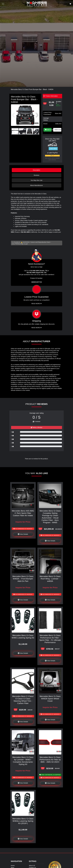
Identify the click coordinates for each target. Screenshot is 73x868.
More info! (58, 113)
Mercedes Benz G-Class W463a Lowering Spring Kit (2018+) (23, 821)
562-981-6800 (25, 232)
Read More (36, 304)
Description (37, 170)
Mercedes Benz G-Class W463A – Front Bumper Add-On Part (23, 579)
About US (32, 866)
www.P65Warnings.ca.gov (20, 244)
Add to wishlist (58, 130)
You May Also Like (36, 180)
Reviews (36, 175)
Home (13, 866)
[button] (37, 115)
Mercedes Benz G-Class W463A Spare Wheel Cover (50, 699)
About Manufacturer (36, 185)
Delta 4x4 (58, 124)
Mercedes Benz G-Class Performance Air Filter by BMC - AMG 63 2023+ (50, 760)
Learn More (53, 149)
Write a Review (37, 427)
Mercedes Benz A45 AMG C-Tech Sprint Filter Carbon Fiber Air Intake (23, 513)
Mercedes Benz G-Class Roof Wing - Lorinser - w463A (50, 579)
